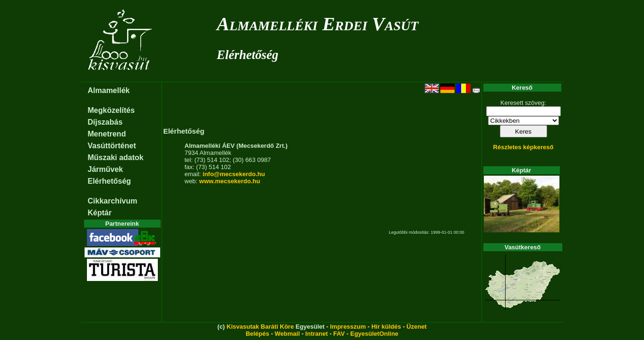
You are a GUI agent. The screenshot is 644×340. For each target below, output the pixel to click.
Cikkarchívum (113, 201)
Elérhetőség (248, 55)
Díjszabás (105, 122)
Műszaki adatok (116, 157)
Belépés (258, 334)
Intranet (317, 334)
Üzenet (416, 327)
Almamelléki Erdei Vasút (318, 24)
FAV (339, 334)
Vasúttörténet (112, 146)
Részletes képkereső (524, 147)
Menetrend (107, 134)
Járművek (106, 169)
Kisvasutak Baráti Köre (260, 327)
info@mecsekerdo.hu (234, 174)
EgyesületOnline (374, 334)
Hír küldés (386, 327)
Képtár (100, 213)
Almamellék (109, 90)
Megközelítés (112, 110)
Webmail (287, 334)
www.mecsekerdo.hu (230, 181)
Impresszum (348, 327)
